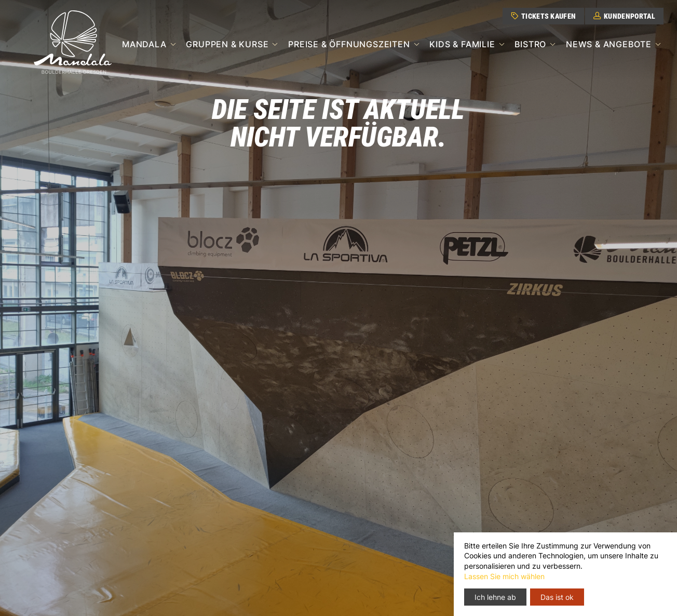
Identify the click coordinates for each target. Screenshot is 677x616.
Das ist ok (557, 597)
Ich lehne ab (495, 597)
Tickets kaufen (543, 16)
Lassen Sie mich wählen (504, 576)
